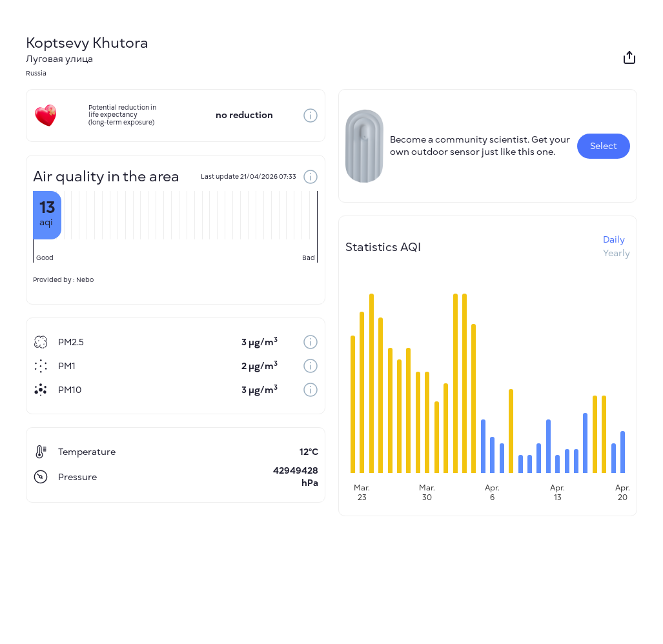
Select (604, 146)
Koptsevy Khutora (87, 43)
